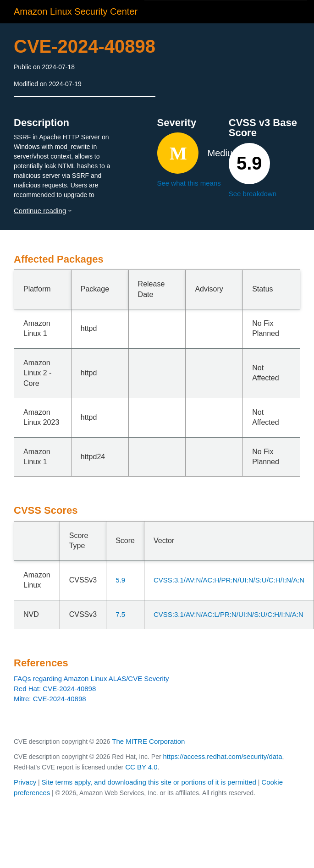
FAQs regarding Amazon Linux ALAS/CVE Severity (91, 678)
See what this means (189, 183)
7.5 (120, 614)
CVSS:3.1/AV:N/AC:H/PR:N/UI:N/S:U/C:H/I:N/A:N (229, 580)
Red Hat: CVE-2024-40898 (55, 689)
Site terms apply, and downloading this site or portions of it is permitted (149, 782)
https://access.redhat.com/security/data (222, 756)
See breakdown (253, 194)
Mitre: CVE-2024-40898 (50, 699)
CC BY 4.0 (141, 767)
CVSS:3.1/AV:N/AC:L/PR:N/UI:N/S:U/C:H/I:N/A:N (229, 614)
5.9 (120, 580)
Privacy (25, 782)
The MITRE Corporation (148, 741)
